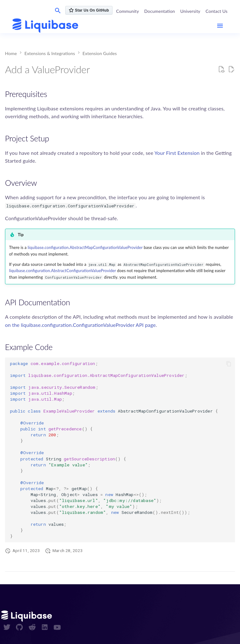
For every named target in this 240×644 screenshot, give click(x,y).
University (190, 11)
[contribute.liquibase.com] (45, 26)
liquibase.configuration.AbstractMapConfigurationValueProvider (85, 247)
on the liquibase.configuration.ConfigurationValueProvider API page (80, 325)
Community (128, 11)
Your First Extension (177, 153)
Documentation (160, 11)
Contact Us (217, 11)
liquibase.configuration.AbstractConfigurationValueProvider (62, 271)
